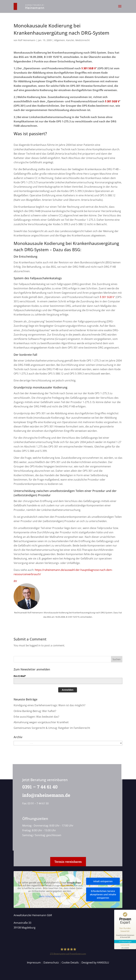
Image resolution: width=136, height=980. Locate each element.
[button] (120, 8)
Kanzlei (70, 40)
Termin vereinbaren (68, 862)
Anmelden (68, 690)
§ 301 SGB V (88, 68)
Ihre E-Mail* (20, 676)
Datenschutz (51, 963)
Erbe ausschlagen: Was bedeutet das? (36, 717)
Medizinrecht (83, 40)
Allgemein (60, 40)
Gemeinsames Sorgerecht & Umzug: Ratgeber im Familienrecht (52, 728)
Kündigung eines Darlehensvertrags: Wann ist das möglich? (49, 705)
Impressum (34, 963)
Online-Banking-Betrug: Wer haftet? (35, 711)
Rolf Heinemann (27, 40)
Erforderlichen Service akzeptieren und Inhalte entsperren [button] (103, 894)
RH (15, 581)
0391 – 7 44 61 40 (39, 787)
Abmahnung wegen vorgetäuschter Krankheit (41, 722)
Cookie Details (70, 963)
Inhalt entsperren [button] (103, 881)
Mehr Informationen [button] (50, 897)
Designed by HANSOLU (95, 963)
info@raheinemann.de (45, 795)
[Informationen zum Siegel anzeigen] (125, 946)
